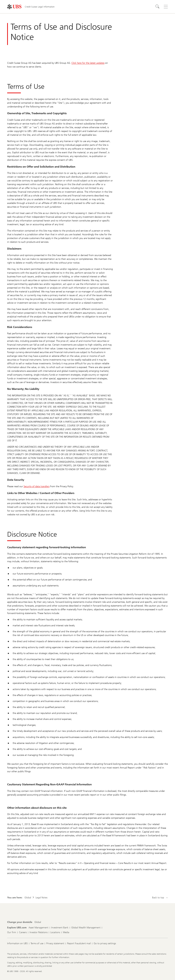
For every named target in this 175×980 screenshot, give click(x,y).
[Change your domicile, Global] (38, 922)
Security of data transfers (36, 486)
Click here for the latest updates (88, 63)
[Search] (158, 7)
